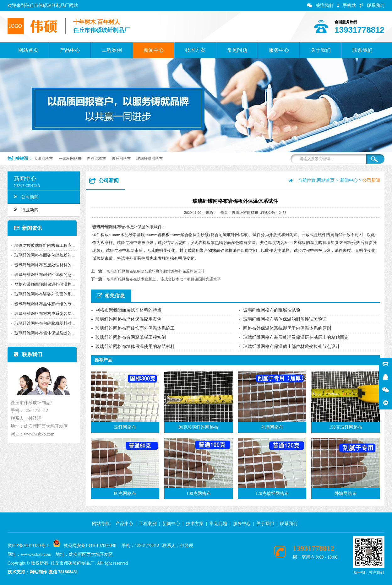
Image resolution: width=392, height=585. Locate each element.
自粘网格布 (96, 159)
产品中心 (70, 50)
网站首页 (28, 50)
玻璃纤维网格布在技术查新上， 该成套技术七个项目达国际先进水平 (164, 279)
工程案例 (112, 50)
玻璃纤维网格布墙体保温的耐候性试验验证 (285, 319)
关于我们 (321, 50)
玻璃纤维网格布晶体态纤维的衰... (43, 304)
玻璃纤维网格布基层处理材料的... (43, 265)
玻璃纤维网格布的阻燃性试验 (272, 310)
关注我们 (320, 5)
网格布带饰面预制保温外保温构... (43, 284)
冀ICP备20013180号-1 (28, 546)
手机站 (346, 5)
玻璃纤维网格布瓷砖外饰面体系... (43, 294)
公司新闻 (25, 196)
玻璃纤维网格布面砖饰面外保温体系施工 (135, 328)
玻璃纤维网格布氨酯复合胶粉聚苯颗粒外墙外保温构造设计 (156, 271)
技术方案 (195, 50)
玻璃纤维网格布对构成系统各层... (43, 314)
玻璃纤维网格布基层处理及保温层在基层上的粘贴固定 (296, 337)
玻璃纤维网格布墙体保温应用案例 (128, 319)
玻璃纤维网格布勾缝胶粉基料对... (43, 323)
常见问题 (237, 50)
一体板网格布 (70, 159)
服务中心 (279, 50)
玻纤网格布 (121, 159)
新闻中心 (154, 50)
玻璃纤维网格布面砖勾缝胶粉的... (43, 255)
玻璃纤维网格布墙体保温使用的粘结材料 (135, 347)
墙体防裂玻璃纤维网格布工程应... (43, 245)
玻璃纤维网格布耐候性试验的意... (43, 275)
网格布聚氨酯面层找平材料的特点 (128, 310)
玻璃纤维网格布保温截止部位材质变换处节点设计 (291, 347)
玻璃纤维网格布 (150, 159)
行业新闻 (25, 209)
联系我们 (372, 5)
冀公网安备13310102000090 (90, 546)
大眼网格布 (43, 159)
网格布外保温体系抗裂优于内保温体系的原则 (287, 328)
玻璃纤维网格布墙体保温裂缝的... (43, 333)
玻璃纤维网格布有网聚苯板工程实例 (131, 337)
